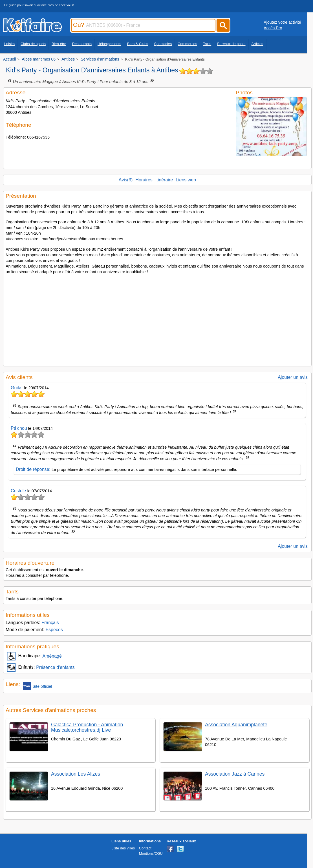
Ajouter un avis (293, 377)
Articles (257, 44)
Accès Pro (273, 28)
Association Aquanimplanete (236, 725)
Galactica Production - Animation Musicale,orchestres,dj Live (87, 727)
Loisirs (9, 44)
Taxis (207, 44)
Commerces (187, 44)
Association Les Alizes (76, 774)
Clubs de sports (33, 44)
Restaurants (82, 44)
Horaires (144, 180)
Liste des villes (123, 848)
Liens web (186, 180)
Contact (145, 848)
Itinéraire (164, 180)
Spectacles (163, 44)
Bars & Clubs (138, 44)
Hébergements (109, 44)
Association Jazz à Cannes (235, 774)
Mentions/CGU (151, 853)
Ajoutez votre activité (282, 22)
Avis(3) (126, 180)
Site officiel (37, 686)
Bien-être (59, 44)
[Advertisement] (157, 319)
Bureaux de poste (231, 44)
